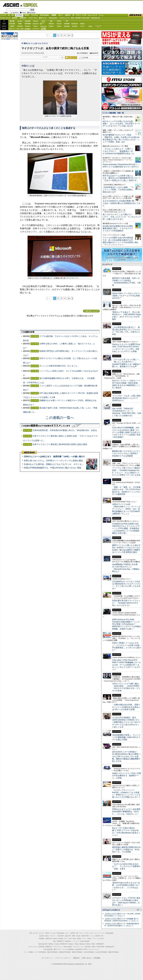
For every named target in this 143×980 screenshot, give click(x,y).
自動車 (54, 15)
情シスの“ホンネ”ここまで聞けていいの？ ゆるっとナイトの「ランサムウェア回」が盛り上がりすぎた (122, 217)
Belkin (82, 24)
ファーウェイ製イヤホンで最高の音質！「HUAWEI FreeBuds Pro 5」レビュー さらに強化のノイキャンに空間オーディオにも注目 (126, 471)
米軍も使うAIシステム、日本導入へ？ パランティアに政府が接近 (53, 461)
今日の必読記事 (48, 949)
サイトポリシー (47, 958)
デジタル (35, 15)
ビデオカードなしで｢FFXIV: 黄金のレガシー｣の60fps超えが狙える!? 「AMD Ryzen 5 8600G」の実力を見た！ (126, 901)
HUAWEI (67, 24)
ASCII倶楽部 (135, 15)
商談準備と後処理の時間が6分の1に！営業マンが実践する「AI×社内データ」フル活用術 (126, 850)
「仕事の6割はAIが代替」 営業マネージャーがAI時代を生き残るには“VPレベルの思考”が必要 (126, 707)
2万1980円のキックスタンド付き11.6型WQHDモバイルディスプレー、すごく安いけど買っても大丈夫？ (126, 585)
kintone (28, 26)
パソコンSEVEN (43, 21)
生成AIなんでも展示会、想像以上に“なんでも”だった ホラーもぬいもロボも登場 (61, 464)
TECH (27, 15)
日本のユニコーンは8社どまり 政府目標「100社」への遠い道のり (54, 456)
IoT (13, 15)
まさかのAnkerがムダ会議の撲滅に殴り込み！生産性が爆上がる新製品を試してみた (122, 203)
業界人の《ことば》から (33, 43)
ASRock (51, 24)
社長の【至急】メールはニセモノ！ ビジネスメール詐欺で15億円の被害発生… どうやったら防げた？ (127, 646)
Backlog (67, 26)
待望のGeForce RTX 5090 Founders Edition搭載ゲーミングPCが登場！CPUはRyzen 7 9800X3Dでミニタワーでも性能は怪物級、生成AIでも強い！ (126, 624)
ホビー (61, 15)
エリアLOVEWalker (40, 952)
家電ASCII (23, 18)
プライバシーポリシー (63, 958)
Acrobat (20, 26)
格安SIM (15, 18)
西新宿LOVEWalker (65, 952)
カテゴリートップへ (91, 311)
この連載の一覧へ (60, 418)
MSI (51, 21)
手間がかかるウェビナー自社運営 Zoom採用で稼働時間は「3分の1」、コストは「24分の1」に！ (127, 812)
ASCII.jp (11, 5)
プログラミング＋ (79, 947)
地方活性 (78, 18)
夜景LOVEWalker (77, 952)
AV (73, 15)
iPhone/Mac (45, 15)
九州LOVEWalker (89, 952)
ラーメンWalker (28, 952)
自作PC (68, 15)
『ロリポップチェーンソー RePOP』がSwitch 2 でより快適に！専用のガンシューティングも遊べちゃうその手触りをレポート (126, 794)
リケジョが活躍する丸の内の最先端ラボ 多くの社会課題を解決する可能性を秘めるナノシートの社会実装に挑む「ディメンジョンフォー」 (121, 241)
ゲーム (101, 15)
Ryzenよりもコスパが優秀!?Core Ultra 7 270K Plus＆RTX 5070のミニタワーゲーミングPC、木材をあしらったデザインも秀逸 (126, 348)
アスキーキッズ (6, 18)
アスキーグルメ (33, 18)
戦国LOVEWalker (114, 952)
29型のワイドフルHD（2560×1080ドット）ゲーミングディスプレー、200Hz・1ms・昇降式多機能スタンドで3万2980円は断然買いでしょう (126, 509)
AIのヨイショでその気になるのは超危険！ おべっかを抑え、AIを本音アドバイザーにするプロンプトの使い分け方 (121, 124)
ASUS (59, 21)
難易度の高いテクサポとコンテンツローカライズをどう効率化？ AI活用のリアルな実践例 (127, 453)
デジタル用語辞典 (68, 949)
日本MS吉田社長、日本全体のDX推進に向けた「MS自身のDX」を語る (65, 430)
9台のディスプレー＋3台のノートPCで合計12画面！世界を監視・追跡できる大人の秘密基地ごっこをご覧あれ (126, 384)
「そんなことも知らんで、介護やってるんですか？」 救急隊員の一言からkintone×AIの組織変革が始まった (119, 151)
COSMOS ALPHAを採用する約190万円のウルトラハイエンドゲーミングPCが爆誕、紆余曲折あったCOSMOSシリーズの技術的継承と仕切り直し (126, 528)
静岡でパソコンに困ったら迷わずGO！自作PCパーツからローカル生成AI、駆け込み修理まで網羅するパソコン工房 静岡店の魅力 (126, 549)
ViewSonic (75, 24)
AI (9, 15)
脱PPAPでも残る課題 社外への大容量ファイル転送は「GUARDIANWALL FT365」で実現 (126, 282)
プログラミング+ (64, 18)
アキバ (78, 15)
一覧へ (138, 910)
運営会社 (76, 958)
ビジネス (29, 5)
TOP (31, 933)
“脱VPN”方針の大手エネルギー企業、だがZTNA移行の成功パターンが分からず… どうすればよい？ (126, 886)
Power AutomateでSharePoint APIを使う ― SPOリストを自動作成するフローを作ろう (121, 166)
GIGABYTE (36, 24)
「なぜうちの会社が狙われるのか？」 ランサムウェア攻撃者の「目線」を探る (126, 866)
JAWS (12, 26)
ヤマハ (83, 26)
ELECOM (12, 24)
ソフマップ (36, 29)
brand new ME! (85, 941)
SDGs (73, 18)
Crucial (59, 24)
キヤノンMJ (20, 29)
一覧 (62, 58)
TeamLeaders (53, 18)
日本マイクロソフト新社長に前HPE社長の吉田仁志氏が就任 (60, 444)
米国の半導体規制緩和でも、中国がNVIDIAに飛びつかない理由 (53, 468)
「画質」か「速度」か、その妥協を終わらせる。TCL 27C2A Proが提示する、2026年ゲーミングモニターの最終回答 (126, 491)
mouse (20, 21)
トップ (4, 15)
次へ (69, 35)
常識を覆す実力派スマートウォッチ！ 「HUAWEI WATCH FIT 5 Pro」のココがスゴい (126, 603)
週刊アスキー (43, 18)
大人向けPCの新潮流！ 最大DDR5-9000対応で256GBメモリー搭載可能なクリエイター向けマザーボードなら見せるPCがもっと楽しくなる (126, 722)
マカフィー (12, 29)
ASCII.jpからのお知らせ (111, 910)
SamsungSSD (42, 24)
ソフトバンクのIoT (98, 26)
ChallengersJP (95, 18)
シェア (45, 57)
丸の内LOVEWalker (101, 952)
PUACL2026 (86, 18)
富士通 (12, 21)
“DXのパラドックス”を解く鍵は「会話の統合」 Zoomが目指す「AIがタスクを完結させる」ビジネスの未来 (126, 687)
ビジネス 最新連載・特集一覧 (113, 113)
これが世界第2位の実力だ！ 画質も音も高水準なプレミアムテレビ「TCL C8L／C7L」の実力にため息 (126, 331)
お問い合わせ (87, 958)
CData (59, 26)
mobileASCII (79, 949)
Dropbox (51, 26)
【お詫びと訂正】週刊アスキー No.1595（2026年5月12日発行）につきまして (122, 915)
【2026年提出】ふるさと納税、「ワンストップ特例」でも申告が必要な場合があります (118, 190)
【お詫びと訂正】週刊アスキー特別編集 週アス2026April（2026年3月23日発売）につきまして (121, 920)
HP (67, 21)
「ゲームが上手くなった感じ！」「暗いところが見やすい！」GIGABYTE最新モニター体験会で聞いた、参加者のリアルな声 (126, 363)
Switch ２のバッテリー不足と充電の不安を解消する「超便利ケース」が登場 (126, 776)
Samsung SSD (43, 944)
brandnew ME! (44, 29)
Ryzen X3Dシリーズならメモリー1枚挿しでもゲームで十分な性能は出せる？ (126, 296)
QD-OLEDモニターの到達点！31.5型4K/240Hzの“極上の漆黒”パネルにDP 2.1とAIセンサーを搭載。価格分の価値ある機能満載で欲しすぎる (126, 756)
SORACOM (64, 944)
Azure (36, 26)
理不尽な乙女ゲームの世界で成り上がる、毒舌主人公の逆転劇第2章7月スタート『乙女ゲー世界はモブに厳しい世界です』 (122, 178)
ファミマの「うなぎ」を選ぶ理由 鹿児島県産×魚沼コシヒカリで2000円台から (127, 398)
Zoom (90, 26)
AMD (20, 24)
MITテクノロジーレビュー (92, 949)
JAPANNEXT (28, 29)
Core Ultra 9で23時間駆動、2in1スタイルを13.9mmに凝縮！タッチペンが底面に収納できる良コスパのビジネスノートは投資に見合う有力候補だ (126, 432)
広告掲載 (97, 958)
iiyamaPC (28, 21)
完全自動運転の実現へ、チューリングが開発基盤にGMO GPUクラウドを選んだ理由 (126, 737)
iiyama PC (68, 936)
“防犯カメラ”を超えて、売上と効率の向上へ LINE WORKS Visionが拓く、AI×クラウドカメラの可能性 (127, 316)
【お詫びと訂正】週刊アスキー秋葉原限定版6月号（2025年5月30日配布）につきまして (122, 925)
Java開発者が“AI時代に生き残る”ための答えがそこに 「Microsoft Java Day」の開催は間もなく (126, 568)
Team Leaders (68, 947)
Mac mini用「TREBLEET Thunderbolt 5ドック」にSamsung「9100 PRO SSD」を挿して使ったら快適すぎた (127, 412)
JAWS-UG (49, 939)
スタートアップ (92, 15)
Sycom (36, 21)
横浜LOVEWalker (53, 952)
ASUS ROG (28, 24)
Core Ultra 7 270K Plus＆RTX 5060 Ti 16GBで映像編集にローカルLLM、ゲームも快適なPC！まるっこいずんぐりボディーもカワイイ (126, 665)
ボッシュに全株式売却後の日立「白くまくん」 (59, 366)
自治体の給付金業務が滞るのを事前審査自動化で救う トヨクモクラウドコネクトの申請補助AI (118, 228)
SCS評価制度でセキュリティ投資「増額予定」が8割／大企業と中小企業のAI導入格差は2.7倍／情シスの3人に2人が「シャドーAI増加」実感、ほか (121, 138)
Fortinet (75, 26)
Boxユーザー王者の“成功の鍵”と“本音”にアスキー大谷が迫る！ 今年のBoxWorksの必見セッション (126, 832)
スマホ (84, 15)
